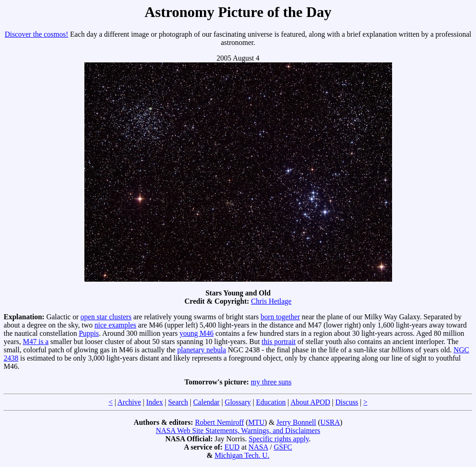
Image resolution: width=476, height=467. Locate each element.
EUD (232, 447)
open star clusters (106, 317)
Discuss (347, 402)
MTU (256, 422)
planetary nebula (202, 350)
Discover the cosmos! (36, 34)
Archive (129, 402)
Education (271, 402)
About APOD (310, 402)
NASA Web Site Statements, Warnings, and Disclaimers (238, 431)
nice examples (115, 325)
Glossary (238, 402)
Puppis (89, 333)
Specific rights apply (279, 439)
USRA (330, 422)
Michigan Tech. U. (242, 455)
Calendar (206, 402)
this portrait (279, 342)
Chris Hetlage (271, 301)
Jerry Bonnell (296, 422)
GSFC (283, 447)
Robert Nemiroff (219, 422)
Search (178, 402)
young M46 (197, 333)
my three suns (271, 382)
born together (280, 317)
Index (155, 402)
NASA (258, 447)
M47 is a (36, 342)
